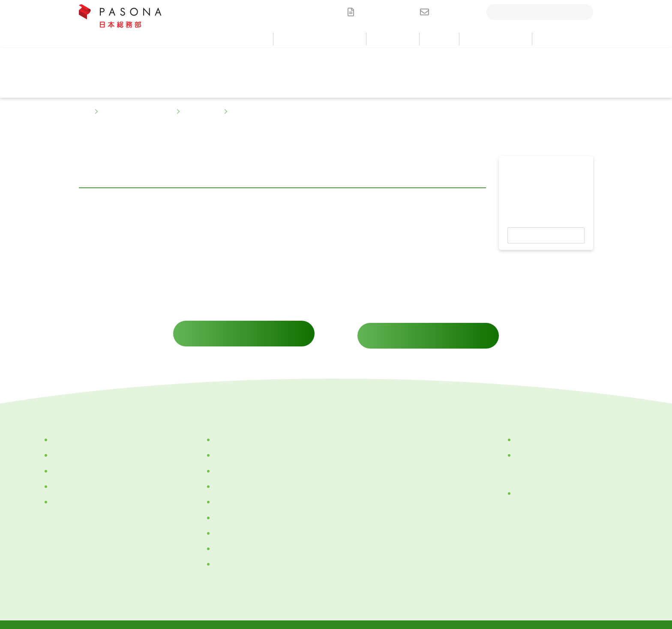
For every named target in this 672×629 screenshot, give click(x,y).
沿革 (220, 494)
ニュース (360, 447)
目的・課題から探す (78, 447)
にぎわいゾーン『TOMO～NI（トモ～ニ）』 (572, 485)
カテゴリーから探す (78, 431)
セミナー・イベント (377, 465)
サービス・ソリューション (137, 112)
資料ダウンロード (385, 12)
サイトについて (452, 591)
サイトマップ (508, 591)
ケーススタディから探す (83, 494)
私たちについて (225, 411)
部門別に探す (201, 112)
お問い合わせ (453, 12)
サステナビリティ (237, 540)
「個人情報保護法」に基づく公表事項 (267, 591)
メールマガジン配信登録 (384, 537)
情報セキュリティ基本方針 (376, 591)
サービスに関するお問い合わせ (244, 327)
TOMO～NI (228, 525)
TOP (84, 112)
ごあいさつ (228, 447)
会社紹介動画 (231, 462)
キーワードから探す (78, 478)
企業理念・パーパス (240, 431)
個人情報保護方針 (171, 591)
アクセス (225, 509)
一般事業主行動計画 (240, 556)
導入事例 (360, 411)
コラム (357, 429)
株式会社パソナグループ (547, 431)
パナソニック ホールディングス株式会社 (568, 447)
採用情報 (360, 483)
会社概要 (225, 478)
